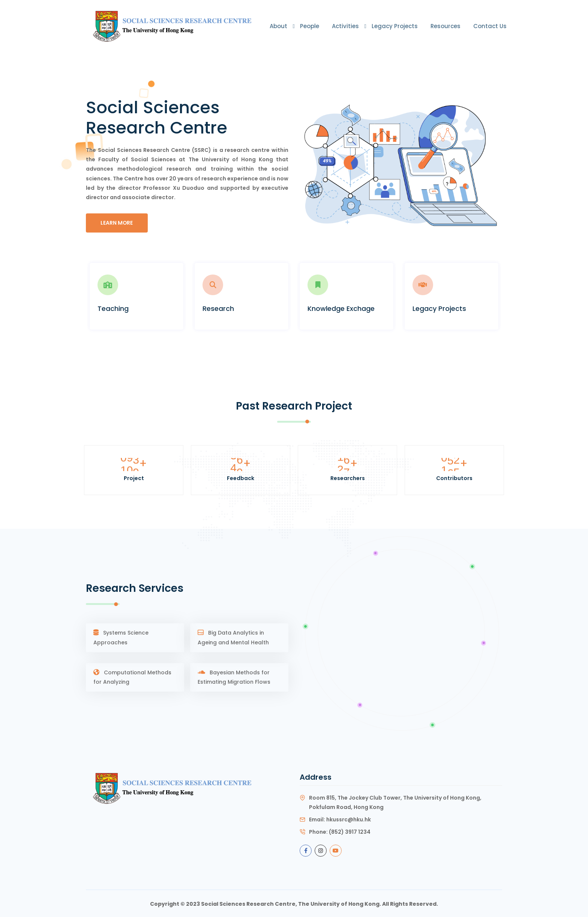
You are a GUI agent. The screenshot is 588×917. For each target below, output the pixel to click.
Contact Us (490, 26)
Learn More (117, 223)
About (278, 26)
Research (218, 308)
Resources (445, 26)
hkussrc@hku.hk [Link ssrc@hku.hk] (349, 818)
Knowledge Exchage (341, 308)
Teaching (113, 308)
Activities (345, 26)
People (310, 26)
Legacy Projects (395, 26)
